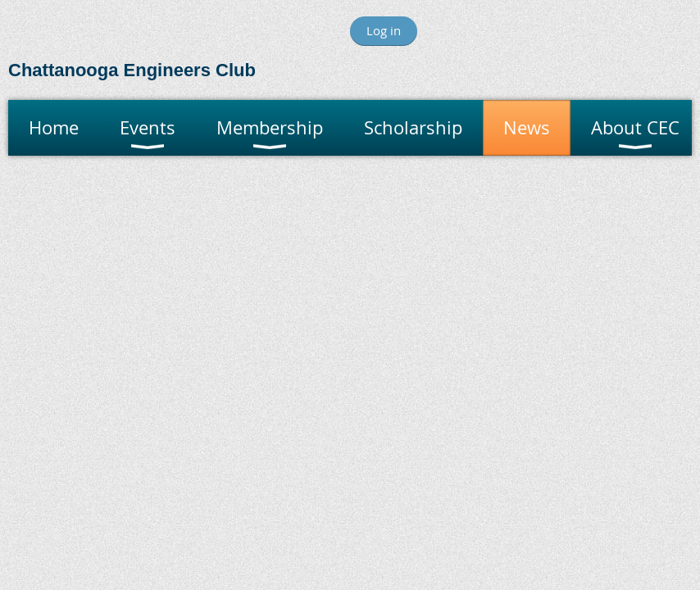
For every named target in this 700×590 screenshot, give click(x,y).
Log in (384, 30)
